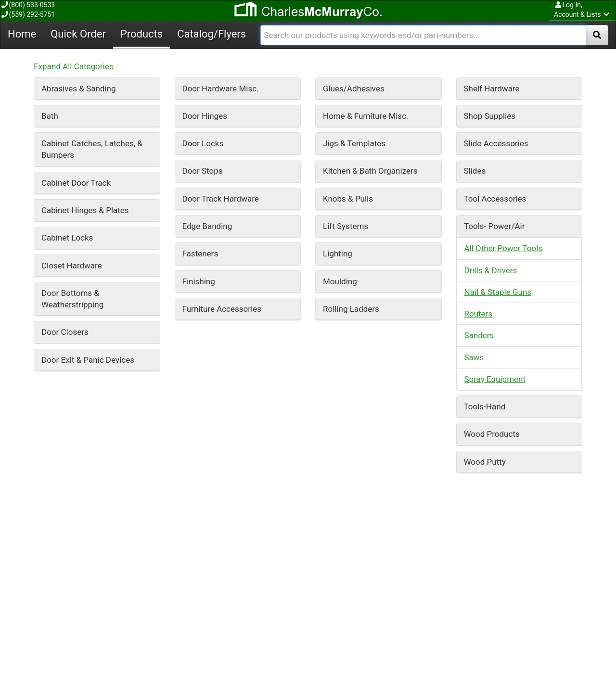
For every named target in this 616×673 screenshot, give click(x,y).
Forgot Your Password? (295, 640)
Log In (273, 623)
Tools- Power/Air (494, 15)
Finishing (199, 71)
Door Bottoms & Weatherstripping (72, 88)
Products (326, 577)
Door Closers (65, 121)
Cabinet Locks (67, 27)
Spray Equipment (495, 168)
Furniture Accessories (222, 98)
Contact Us (384, 623)
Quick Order (249, 577)
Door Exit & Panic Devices (88, 149)
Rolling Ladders (351, 98)
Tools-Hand (485, 196)
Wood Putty (485, 251)
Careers (190, 624)
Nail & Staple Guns (498, 81)
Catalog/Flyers (412, 577)
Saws (474, 147)
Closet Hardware (72, 55)
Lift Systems (346, 15)
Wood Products (492, 223)
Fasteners (200, 43)
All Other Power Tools (504, 38)
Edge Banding (207, 15)
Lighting (338, 43)
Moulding (340, 71)
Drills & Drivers (491, 60)
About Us (192, 633)
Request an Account (290, 632)
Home (180, 577)
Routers (479, 103)
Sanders (479, 125)
